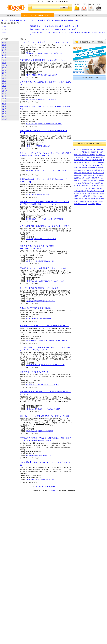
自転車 (57, 20)
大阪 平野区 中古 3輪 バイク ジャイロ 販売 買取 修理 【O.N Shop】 (53, 29)
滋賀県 (4, 78)
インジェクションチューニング (92, 165)
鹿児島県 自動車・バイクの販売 (36, 219)
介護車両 (54, 75)
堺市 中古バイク (43, 99)
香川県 (4, 106)
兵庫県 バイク (30, 170)
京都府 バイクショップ (33, 480)
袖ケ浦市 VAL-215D (41, 53)
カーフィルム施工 (63, 341)
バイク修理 (51, 261)
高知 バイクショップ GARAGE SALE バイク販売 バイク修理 (45, 416)
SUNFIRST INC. (54, 491)
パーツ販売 (57, 409)
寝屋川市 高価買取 (44, 124)
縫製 (41, 20)
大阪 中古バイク (31, 146)
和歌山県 (5, 91)
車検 (52, 431)
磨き (57, 385)
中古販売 (52, 480)
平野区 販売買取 (42, 146)
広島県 (4, 99)
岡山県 (4, 96)
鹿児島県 (5, 119)
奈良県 (4, 88)
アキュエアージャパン (58, 281)
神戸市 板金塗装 (31, 455)
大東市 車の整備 (39, 239)
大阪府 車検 (29, 239)
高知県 (4, 111)
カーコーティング (50, 239)
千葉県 (4, 60)
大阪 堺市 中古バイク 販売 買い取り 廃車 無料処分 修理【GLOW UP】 (54, 26)
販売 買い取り (53, 99)
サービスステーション (57, 365)
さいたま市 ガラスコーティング (47, 341)
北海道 (4, 42)
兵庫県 (4, 86)
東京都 (4, 63)
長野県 (4, 47)
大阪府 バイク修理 (32, 409)
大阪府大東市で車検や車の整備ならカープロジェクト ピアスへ (45, 226)
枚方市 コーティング (49, 385)
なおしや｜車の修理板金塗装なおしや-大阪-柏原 (39, 288)
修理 (49, 146)
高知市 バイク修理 (44, 431)
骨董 (62, 20)
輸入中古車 (48, 319)
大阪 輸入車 (29, 319)
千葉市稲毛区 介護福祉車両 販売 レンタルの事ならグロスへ (44, 60)
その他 (76, 20)
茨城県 (4, 55)
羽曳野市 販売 (39, 195)
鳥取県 (4, 94)
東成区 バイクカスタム (45, 409)
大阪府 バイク (30, 195)
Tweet (4, 26)
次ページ (52, 487)
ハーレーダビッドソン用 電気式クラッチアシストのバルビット (45, 42)
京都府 (4, 81)
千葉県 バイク (30, 53)
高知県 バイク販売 (32, 431)
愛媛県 (4, 109)
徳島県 (4, 104)
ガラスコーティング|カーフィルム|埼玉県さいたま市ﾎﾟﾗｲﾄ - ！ (45, 326)
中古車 (47, 195)
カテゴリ (25, 15)
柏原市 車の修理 (42, 301)
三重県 (4, 76)
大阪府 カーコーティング (34, 385)
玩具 (2, 20)
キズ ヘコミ (51, 301)
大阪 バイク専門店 (32, 99)
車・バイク (46, 15)
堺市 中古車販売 (39, 319)
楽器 (17, 20)
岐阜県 (4, 68)
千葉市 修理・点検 (45, 75)
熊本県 (4, 117)
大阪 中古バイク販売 (32, 261)
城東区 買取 (43, 261)
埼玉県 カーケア (31, 341)
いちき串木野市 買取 (53, 219)
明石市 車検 (40, 455)
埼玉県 (4, 58)
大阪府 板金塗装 (31, 301)
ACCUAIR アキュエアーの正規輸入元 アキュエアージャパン (44, 268)
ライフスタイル (35, 15)
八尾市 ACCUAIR (45, 281)
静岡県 (4, 71)
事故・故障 (48, 455)
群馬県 (4, 53)
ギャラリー (51, 20)
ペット (29, 20)
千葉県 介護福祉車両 (32, 75)
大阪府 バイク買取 (32, 124)
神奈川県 (5, 65)
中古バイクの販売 (56, 124)
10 (47, 487)
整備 (62, 219)
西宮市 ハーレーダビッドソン (45, 170)
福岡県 (4, 114)
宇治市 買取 (45, 480)
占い (45, 20)
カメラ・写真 (8, 20)
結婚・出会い (68, 20)
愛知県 (4, 73)
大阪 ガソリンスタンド (33, 365)
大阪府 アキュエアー (32, 281)
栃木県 (4, 50)
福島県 (4, 45)
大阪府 (4, 83)
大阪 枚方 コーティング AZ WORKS (34, 372)
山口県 (4, 101)
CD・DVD (23, 20)
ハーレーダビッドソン (55, 53)
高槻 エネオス (45, 365)
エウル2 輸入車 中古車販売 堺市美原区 (35, 308)
